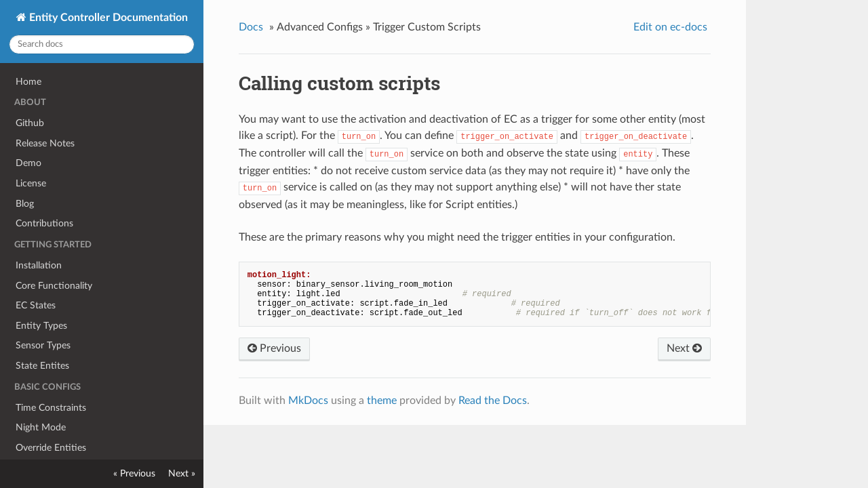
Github (30, 123)
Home (28, 82)
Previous (274, 348)
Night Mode (41, 427)
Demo (28, 163)
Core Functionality (54, 286)
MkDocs (308, 401)
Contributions (44, 223)
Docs (251, 27)
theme (382, 401)
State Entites (42, 366)
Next (684, 348)
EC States (36, 305)
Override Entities (51, 448)
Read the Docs (493, 401)
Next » (182, 473)
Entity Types (41, 326)
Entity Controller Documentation (107, 18)
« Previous (134, 473)
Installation (39, 265)
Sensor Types (43, 345)
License (31, 183)
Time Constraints (51, 408)
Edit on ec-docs (670, 27)
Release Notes (45, 143)
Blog (25, 204)
